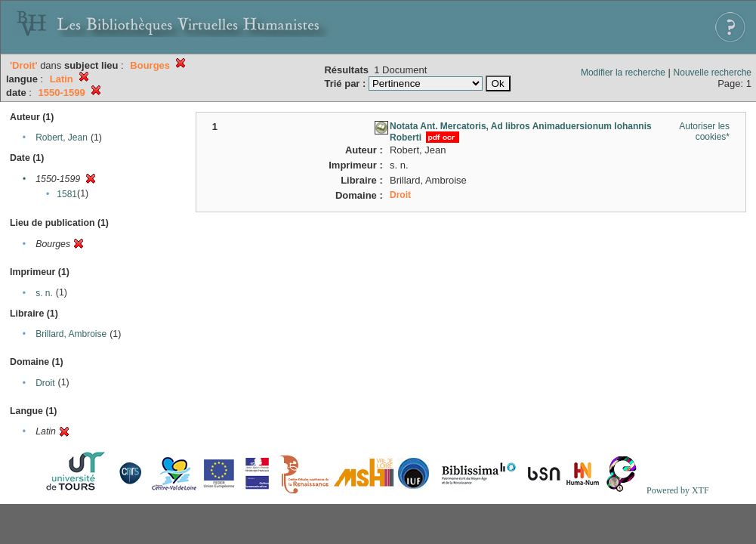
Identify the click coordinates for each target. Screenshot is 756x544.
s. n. (44, 293)
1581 (67, 194)
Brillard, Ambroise (71, 334)
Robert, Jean (62, 138)
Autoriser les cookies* (704, 131)
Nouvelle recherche (713, 73)
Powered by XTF (678, 490)
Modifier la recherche (623, 73)
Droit (45, 383)
